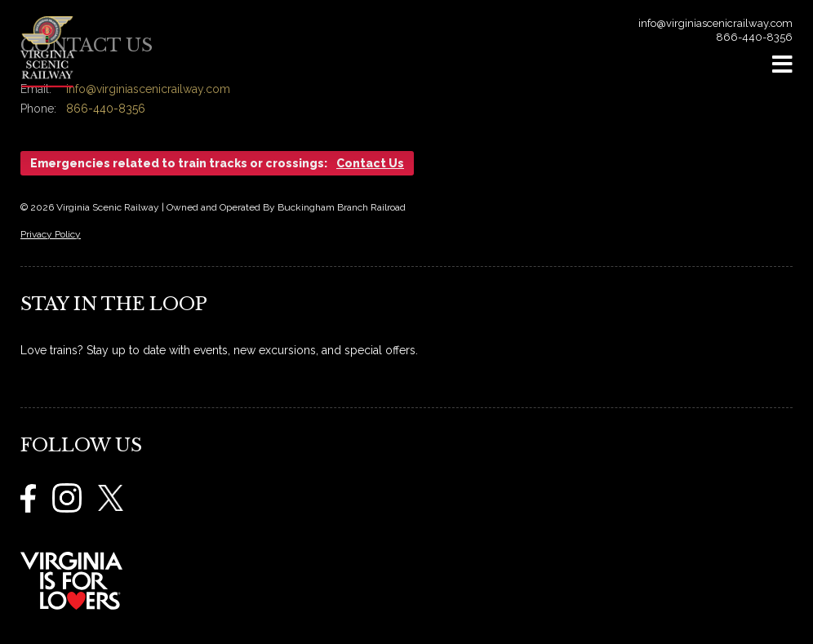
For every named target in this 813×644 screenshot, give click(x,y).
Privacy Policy (51, 234)
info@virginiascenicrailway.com (715, 23)
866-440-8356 (754, 37)
